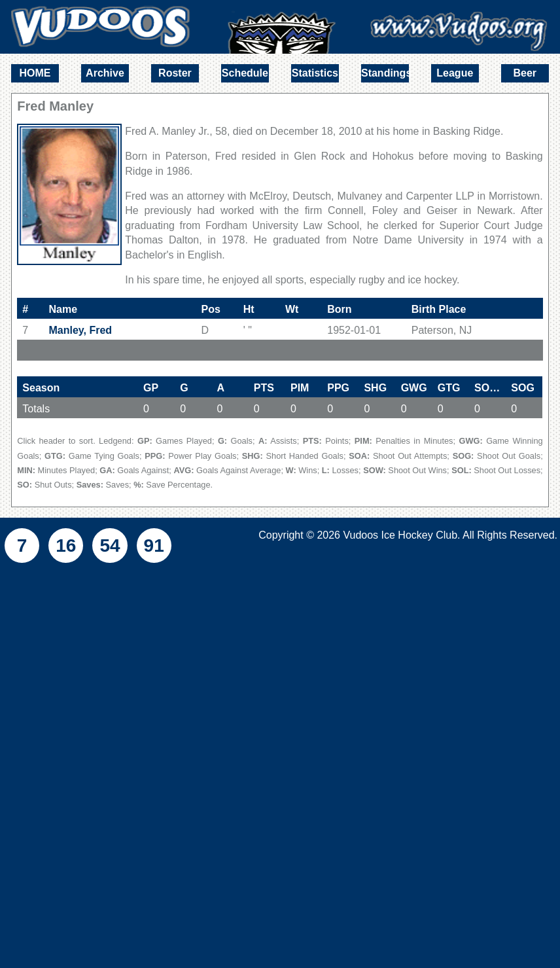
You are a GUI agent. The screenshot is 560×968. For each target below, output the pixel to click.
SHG (375, 388)
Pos (210, 309)
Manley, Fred (81, 330)
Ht (249, 309)
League (455, 73)
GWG (414, 388)
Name (63, 309)
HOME (35, 73)
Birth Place (439, 309)
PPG (338, 388)
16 (66, 546)
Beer (525, 73)
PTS (264, 388)
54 (110, 546)
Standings (385, 73)
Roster (175, 73)
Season (41, 388)
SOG (523, 388)
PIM (300, 388)
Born (339, 309)
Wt (292, 309)
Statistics (315, 73)
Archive (105, 73)
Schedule (245, 73)
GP (151, 388)
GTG (449, 388)
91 (154, 546)
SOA (490, 388)
